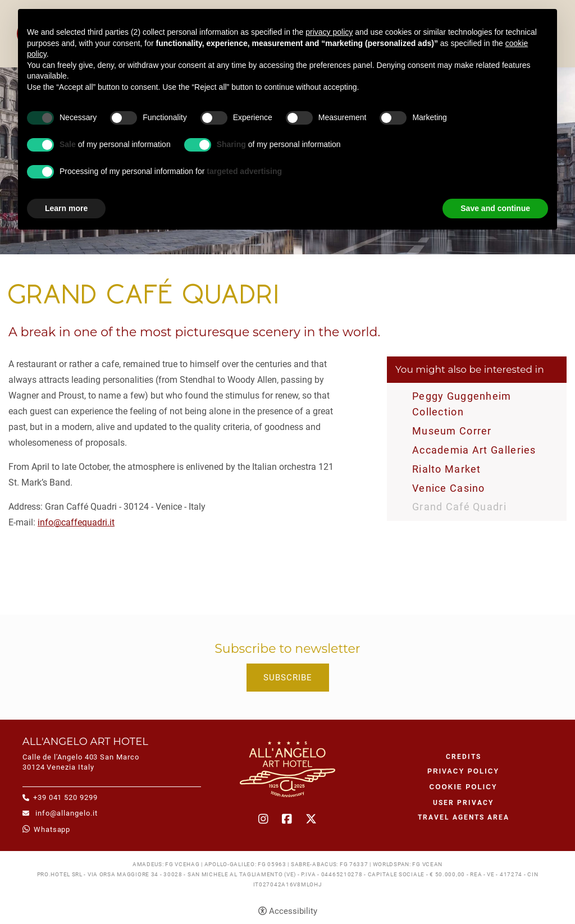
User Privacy (463, 803)
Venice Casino (449, 488)
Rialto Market (447, 469)
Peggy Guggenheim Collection (462, 404)
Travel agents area (464, 817)
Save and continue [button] (495, 208)
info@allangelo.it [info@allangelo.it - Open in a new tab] (65, 813)
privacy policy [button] (329, 32)
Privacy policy (463, 771)
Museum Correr (452, 431)
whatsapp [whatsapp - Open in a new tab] (52, 829)
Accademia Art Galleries (474, 450)
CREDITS (464, 757)
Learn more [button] (66, 208)
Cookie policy (464, 787)
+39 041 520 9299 (65, 797)
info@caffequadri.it (76, 522)
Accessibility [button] (293, 911)
